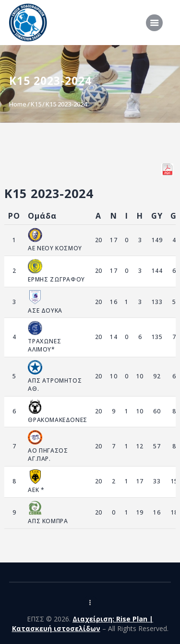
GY (157, 216)
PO (14, 216)
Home (18, 104)
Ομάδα (42, 216)
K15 (36, 104)
